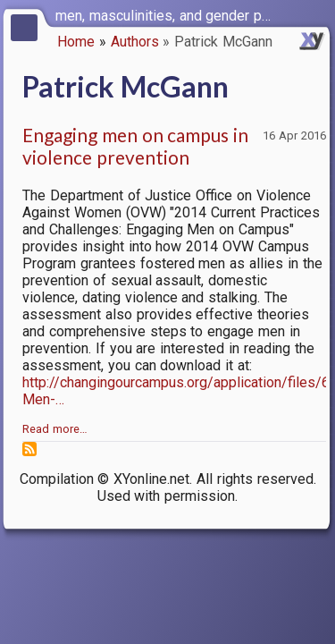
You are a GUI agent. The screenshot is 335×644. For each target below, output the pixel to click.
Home (76, 42)
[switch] (317, 14)
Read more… (55, 429)
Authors (135, 42)
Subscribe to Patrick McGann (29, 449)
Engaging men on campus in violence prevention (135, 146)
